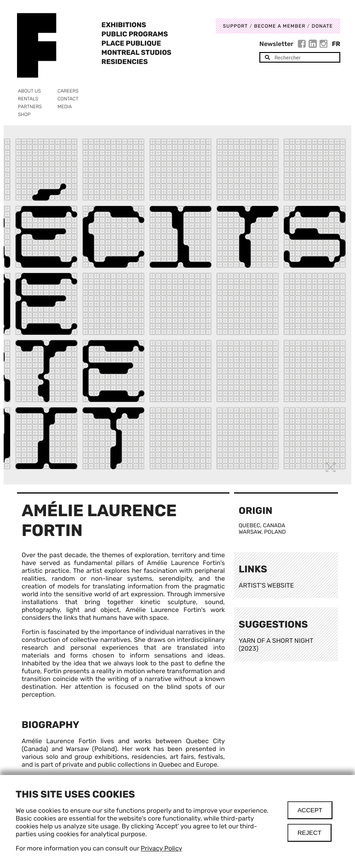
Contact (68, 99)
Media (65, 107)
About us (29, 91)
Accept (310, 810)
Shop (24, 114)
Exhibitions (124, 25)
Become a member (280, 26)
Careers (68, 91)
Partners (30, 107)
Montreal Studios (137, 52)
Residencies (125, 62)
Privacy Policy (161, 848)
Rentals (28, 99)
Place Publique (131, 43)
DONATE (322, 26)
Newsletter (276, 44)
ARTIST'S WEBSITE (266, 585)
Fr (336, 44)
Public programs (135, 34)
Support (235, 26)
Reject (309, 833)
